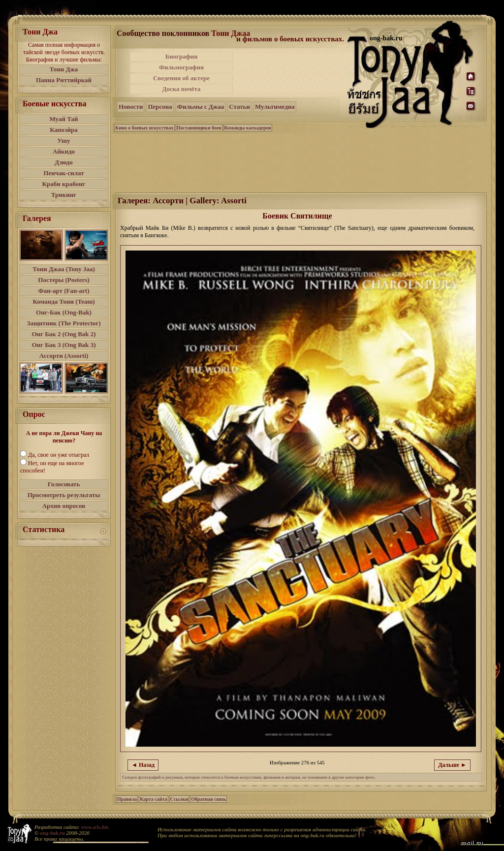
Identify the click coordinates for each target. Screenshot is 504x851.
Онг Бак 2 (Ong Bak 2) (63, 334)
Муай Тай (63, 119)
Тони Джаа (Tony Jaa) (64, 269)
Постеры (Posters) (63, 280)
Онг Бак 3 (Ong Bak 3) (63, 345)
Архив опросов (64, 506)
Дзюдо (64, 162)
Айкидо (64, 151)
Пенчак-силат (63, 173)
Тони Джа (64, 69)
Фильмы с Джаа (201, 107)
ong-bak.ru (52, 833)
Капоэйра (64, 130)
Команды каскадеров (248, 128)
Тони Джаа (231, 33)
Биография (182, 56)
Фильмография (181, 67)
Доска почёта (181, 89)
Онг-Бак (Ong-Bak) (64, 312)
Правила (127, 799)
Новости (131, 107)
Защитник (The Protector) (64, 323)
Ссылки (179, 799)
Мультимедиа (275, 107)
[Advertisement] (291, 73)
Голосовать (64, 484)
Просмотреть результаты (64, 495)
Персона (160, 107)
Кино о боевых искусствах (144, 128)
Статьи (239, 107)
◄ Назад (143, 765)
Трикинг (64, 195)
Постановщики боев (199, 128)
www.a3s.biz (95, 827)
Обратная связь (208, 799)
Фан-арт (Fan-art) (64, 291)
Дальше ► (452, 765)
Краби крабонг (64, 184)
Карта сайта (153, 799)
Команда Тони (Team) (63, 301)
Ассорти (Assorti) (64, 356)
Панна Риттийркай (64, 80)
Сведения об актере (181, 78)
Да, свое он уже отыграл (59, 455)
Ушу (64, 141)
